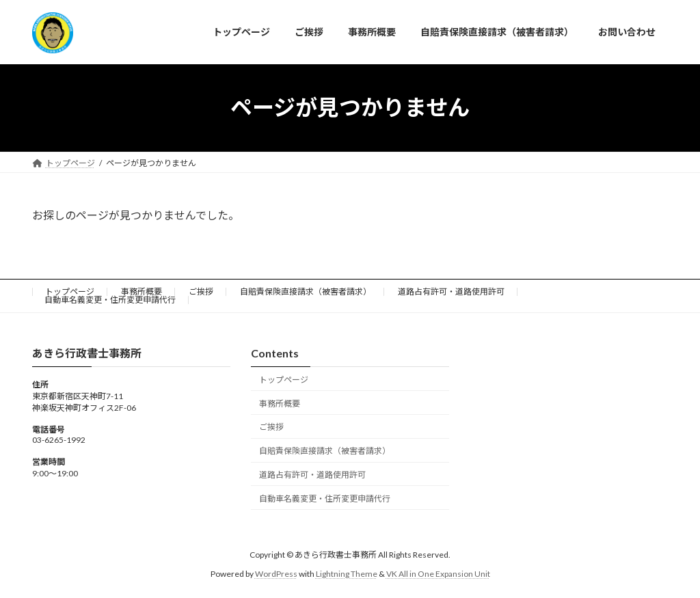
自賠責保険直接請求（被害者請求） (306, 291)
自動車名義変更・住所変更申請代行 (110, 300)
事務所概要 (142, 291)
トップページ (70, 291)
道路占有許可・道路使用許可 (451, 291)
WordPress (276, 574)
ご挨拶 (201, 291)
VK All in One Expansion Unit (438, 574)
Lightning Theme (347, 574)
